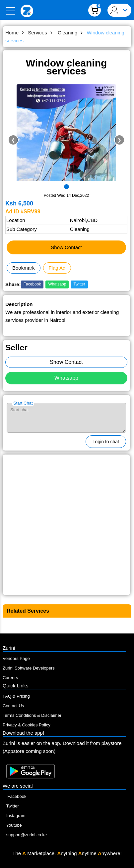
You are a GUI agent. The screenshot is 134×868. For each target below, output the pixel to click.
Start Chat (23, 403)
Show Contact (66, 247)
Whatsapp (57, 284)
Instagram (14, 816)
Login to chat (106, 442)
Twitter (79, 284)
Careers (10, 678)
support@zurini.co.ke (25, 835)
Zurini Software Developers (29, 668)
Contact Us (13, 706)
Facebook (32, 284)
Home (13, 33)
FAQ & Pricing (16, 696)
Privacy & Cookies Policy (27, 725)
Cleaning (68, 33)
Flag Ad (57, 268)
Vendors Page (16, 658)
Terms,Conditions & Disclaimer (32, 715)
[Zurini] (27, 11)
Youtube (12, 825)
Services (38, 33)
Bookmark (24, 268)
